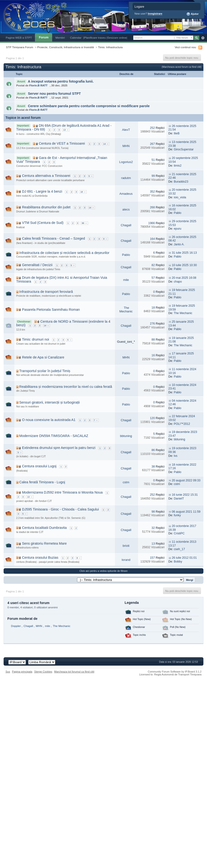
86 (153, 450)
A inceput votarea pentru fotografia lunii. (61, 81)
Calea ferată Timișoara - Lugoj (42, 482)
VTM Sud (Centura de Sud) (43, 223)
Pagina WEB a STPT (19, 38)
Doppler (16, 626)
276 (152, 324)
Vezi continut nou (185, 47)
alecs (126, 209)
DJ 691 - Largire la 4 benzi (42, 191)
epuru (178, 229)
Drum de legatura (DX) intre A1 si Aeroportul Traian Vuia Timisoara (62, 279)
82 (153, 265)
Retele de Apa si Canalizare (43, 357)
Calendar (76, 38)
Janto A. (179, 244)
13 (153, 544)
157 (152, 558)
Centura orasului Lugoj (39, 466)
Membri (60, 38)
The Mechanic (126, 310)
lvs (176, 456)
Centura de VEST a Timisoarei (62, 143)
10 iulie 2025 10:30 (184, 265)
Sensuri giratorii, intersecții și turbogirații (49, 402)
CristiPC (179, 533)
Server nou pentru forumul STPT (54, 94)
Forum (44, 37)
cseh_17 (179, 549)
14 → (106, 144)
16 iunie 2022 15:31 (185, 495)
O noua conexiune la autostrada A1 (49, 420)
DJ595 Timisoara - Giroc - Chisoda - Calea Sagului (60, 509)
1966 (152, 223)
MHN (126, 146)
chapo (178, 282)
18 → (83, 192)
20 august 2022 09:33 (186, 480)
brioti (126, 546)
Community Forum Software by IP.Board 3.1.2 (175, 672)
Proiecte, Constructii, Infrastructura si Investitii (66, 47)
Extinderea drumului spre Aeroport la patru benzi (59, 448)
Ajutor (193, 14)
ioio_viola (180, 197)
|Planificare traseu (95, 38)
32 (153, 528)
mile (126, 280)
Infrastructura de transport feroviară (46, 292)
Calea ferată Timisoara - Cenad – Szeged (53, 238)
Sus (8, 672)
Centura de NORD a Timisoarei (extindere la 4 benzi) (63, 323)
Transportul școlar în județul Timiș (45, 371)
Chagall (126, 225)
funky (177, 515)
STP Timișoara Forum (20, 47)
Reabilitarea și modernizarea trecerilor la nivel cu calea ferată (66, 387)
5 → (91, 176)
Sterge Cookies (43, 672)
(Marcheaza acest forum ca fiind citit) (182, 67)
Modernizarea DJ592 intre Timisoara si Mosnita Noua (62, 492)
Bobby (178, 562)
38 (153, 467)
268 (152, 207)
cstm (126, 482)
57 (153, 278)
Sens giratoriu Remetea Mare (44, 543)
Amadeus (126, 194)
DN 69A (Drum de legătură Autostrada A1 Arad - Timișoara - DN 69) (64, 127)
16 (153, 355)
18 (153, 308)
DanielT (179, 499)
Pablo (178, 213)
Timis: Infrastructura (110, 47)
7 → (96, 420)
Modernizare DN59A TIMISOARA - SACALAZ (54, 436)
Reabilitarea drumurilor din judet (46, 207)
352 (152, 192)
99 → (84, 223)
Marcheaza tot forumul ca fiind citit (74, 672)
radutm (126, 178)
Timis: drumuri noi (36, 339)
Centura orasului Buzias (40, 558)
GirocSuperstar (184, 149)
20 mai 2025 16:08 (184, 278)
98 (153, 512)
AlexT (126, 130)
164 (152, 239)
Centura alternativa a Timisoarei (46, 176)
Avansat (203, 38)
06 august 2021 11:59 (186, 512)
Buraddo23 (181, 182)
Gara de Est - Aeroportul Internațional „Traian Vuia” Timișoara (62, 160)
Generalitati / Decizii (37, 265)
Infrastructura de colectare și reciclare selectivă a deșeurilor (64, 253)
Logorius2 (126, 162)
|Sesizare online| (117, 38)
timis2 (178, 166)
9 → (105, 239)
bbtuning (126, 436)
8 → (79, 558)
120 (152, 418)
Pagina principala (22, 672)
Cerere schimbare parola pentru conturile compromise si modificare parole (89, 106)
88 (153, 340)
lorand (126, 560)
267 (152, 144)
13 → (66, 130)
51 (153, 160)
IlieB (177, 133)
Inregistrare (155, 14)
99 (153, 176)
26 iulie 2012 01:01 (184, 558)
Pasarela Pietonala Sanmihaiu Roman (51, 310)
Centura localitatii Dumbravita (44, 528)
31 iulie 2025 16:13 (184, 253)
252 (152, 128)
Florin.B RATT (38, 85)
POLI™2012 (182, 424)
